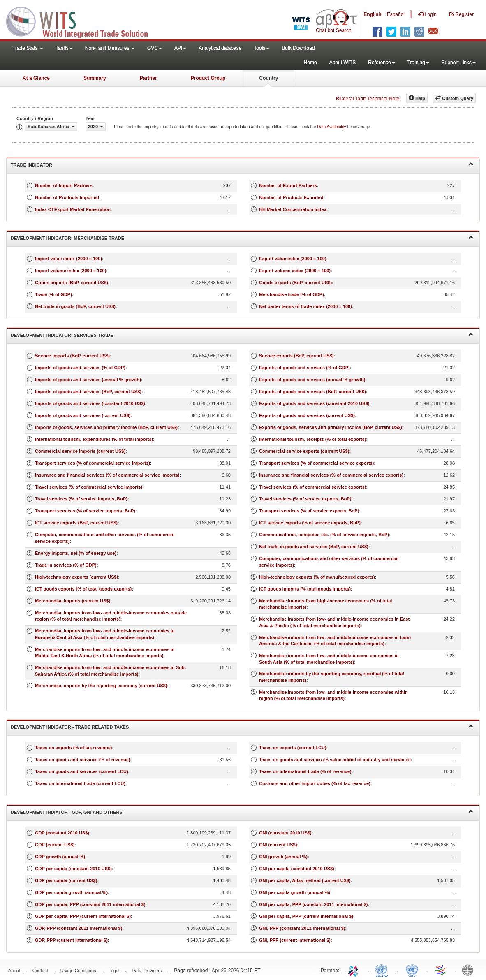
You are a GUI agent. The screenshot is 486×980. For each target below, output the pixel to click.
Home (310, 63)
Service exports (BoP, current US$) (296, 356)
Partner (148, 78)
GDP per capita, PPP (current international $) (83, 916)
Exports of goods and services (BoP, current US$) (312, 392)
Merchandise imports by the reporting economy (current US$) (101, 686)
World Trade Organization (441, 970)
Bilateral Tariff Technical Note (368, 99)
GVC (155, 48)
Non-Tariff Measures (110, 48)
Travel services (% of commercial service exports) (312, 487)
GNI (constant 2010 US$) (285, 833)
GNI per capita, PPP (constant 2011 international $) (313, 904)
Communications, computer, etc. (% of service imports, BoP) (324, 535)
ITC (354, 970)
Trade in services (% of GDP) (66, 565)
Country (268, 78)
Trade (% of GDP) (53, 294)
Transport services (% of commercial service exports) (316, 463)
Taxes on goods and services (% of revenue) (82, 760)
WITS (82, 21)
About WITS (343, 63)
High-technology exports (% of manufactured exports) (317, 577)
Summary (95, 78)
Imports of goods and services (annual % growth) (88, 380)
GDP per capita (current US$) (66, 880)
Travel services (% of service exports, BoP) (305, 499)
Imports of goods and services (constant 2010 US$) (90, 403)
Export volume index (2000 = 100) (295, 271)
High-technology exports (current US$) (76, 577)
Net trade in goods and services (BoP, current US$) (314, 547)
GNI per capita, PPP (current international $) (306, 916)
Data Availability (332, 127)
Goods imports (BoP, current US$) (72, 283)
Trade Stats (28, 48)
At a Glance (36, 78)
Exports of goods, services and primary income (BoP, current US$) (331, 427)
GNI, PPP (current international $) (295, 940)
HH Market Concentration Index (293, 209)
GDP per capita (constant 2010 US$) (73, 869)
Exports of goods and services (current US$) (307, 415)
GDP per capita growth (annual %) (71, 892)
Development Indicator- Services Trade (242, 335)
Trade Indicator (242, 164)
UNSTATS (412, 970)
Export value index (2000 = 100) (293, 259)
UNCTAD (383, 970)
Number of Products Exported (291, 197)
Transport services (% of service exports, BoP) (309, 511)
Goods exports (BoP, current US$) (295, 283)
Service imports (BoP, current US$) (72, 356)
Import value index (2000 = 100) (68, 259)
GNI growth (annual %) (283, 857)
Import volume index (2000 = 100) (71, 271)
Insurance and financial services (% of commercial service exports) (331, 475)
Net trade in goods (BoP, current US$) (75, 306)
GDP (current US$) (55, 845)
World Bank (470, 970)
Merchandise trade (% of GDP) (292, 294)
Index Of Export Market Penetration (73, 209)
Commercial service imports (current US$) (80, 451)
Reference (381, 63)
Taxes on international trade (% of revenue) (305, 771)
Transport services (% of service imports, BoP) (85, 511)
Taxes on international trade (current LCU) (80, 783)
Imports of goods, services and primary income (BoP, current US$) (106, 427)
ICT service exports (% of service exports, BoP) (310, 523)
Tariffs (64, 48)
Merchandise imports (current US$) (73, 601)
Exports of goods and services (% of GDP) (304, 368)
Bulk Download (298, 48)
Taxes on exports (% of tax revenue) (73, 748)
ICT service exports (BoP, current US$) (76, 523)
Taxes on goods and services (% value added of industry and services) (335, 760)
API (180, 48)
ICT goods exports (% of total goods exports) (83, 589)
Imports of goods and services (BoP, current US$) (88, 392)
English (372, 14)
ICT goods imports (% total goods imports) (305, 589)
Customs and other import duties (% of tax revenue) (315, 783)
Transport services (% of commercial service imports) (93, 463)
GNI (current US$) (278, 845)
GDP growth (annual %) (60, 857)
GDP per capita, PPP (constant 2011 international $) (90, 904)
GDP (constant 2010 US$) (62, 833)
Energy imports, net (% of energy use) (76, 553)
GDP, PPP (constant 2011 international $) (79, 928)
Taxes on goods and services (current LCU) (82, 771)
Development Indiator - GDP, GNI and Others (242, 812)
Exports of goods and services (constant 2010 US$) (314, 403)
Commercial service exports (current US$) (304, 451)
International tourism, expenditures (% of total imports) (94, 439)
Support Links (459, 63)
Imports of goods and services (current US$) (83, 415)
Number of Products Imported (67, 197)
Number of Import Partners (64, 185)
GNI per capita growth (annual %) (295, 892)
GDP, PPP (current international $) (71, 940)
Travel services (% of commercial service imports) (89, 487)
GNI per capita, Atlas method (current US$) (305, 880)
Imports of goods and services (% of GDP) (80, 368)
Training (418, 63)
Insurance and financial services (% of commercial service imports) (107, 475)
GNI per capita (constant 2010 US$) (297, 869)
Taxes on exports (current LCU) (293, 748)
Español (396, 14)
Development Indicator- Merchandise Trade (242, 237)
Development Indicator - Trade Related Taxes (242, 726)
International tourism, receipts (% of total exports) (312, 439)
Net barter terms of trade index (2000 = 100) (305, 306)
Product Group (208, 78)
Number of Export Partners (288, 185)
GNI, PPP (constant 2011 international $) (302, 928)
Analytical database (220, 48)
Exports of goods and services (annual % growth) (312, 380)
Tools (262, 48)
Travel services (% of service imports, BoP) (81, 499)
